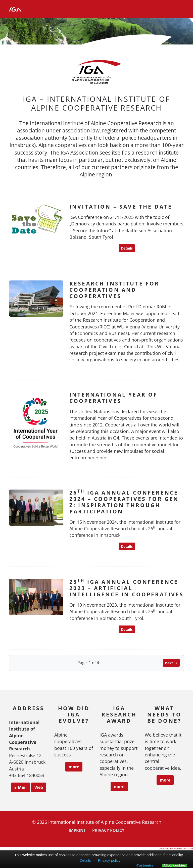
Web (39, 787)
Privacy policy (108, 830)
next (171, 663)
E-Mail (20, 787)
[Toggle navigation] (177, 9)
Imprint (77, 830)
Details (127, 248)
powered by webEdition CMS (176, 848)
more (74, 767)
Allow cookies (175, 865)
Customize (145, 865)
